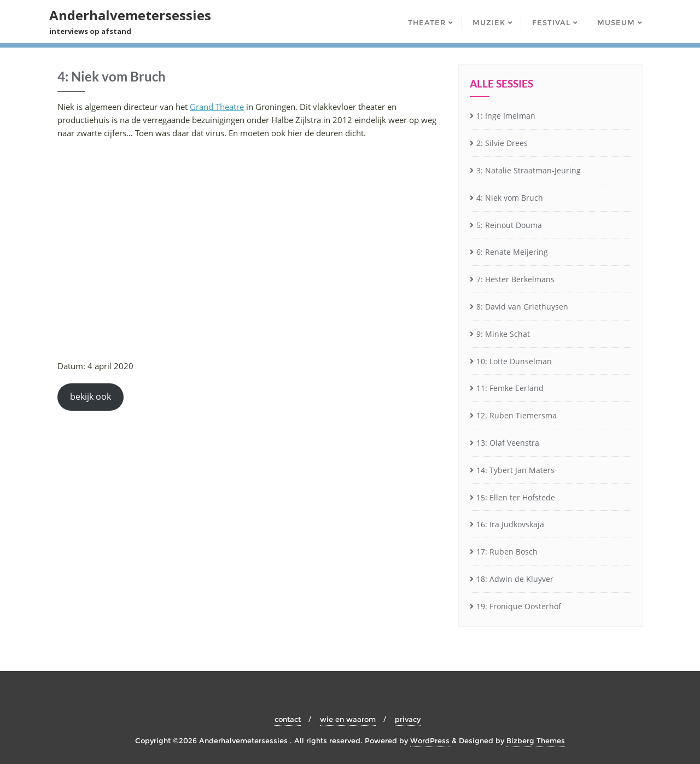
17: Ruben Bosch (507, 552)
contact (288, 719)
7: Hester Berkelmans (515, 279)
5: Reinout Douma (509, 225)
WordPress (430, 740)
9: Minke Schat (503, 334)
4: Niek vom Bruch (510, 198)
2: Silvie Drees (502, 143)
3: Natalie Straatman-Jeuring (529, 170)
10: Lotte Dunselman (514, 361)
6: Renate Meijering (512, 252)
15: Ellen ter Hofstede (516, 497)
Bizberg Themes (536, 740)
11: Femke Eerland (510, 388)
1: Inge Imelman (506, 116)
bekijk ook (91, 396)
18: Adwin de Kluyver (515, 579)
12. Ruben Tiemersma (517, 415)
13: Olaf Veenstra (508, 443)
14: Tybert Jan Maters (515, 470)
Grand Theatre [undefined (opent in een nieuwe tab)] (217, 107)
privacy (408, 719)
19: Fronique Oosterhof (519, 606)
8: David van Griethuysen (522, 307)
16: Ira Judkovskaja (510, 524)
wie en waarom (348, 719)
